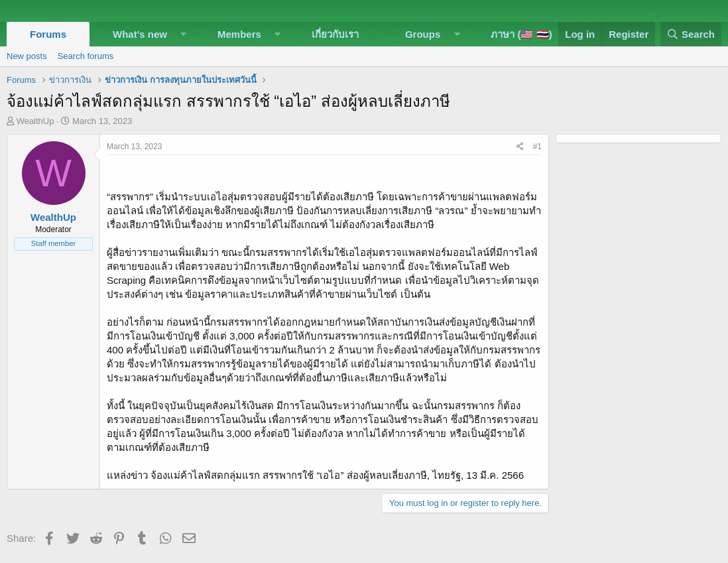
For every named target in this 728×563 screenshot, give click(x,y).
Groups (423, 34)
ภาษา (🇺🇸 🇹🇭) (521, 34)
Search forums (86, 56)
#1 (537, 147)
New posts (27, 56)
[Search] (691, 34)
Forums (48, 34)
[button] (184, 34)
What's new (140, 34)
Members (239, 34)
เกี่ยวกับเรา (335, 34)
